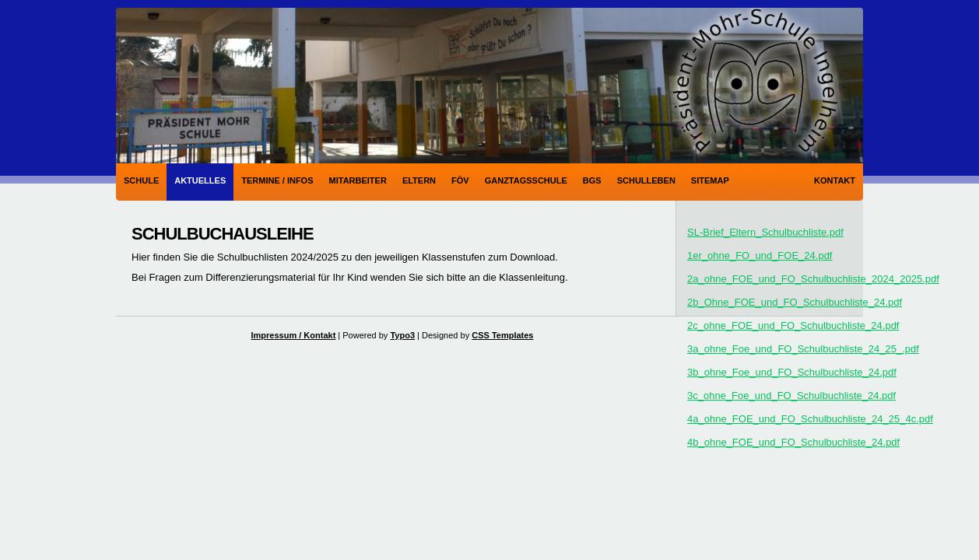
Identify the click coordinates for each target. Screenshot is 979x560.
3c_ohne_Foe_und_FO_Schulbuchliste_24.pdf (791, 395)
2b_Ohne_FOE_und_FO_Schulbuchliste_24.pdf (795, 302)
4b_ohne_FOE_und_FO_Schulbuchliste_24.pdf (793, 442)
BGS (592, 180)
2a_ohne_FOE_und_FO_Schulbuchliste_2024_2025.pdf (813, 279)
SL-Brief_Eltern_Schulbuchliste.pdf (765, 232)
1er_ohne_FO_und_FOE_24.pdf (760, 255)
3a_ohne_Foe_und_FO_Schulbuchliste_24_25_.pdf (803, 349)
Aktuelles (200, 180)
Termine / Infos (277, 180)
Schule (141, 180)
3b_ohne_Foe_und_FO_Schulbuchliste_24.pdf (792, 372)
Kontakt (835, 180)
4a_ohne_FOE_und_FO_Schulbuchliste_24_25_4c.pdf (810, 419)
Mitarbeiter (358, 180)
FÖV (460, 180)
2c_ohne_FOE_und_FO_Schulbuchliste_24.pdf (793, 325)
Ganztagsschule (526, 180)
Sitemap (710, 180)
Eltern (419, 180)
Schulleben (646, 180)
